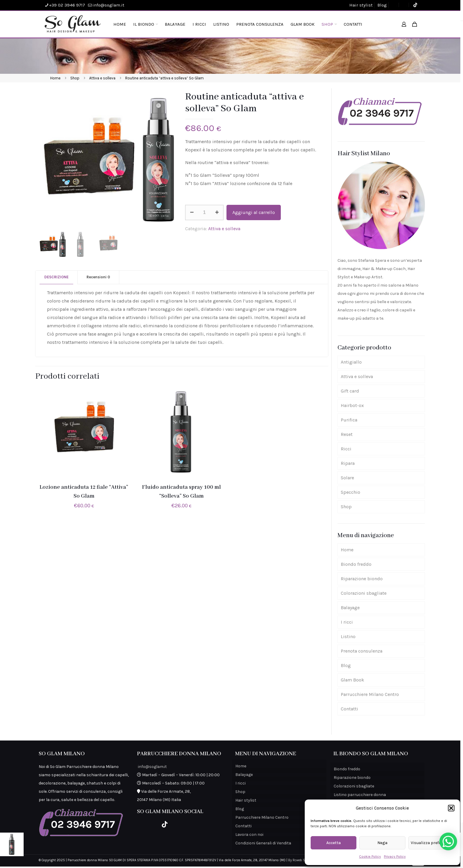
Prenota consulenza (362, 651)
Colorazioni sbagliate (364, 593)
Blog (382, 5)
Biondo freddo (356, 564)
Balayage (350, 608)
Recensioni (98, 277)
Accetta (334, 843)
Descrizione (56, 277)
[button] (451, 808)
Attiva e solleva (102, 78)
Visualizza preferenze (431, 843)
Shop (75, 78)
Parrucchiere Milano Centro (370, 694)
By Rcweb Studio (301, 860)
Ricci (346, 449)
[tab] (57, 277)
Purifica (349, 420)
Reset (347, 434)
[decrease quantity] (192, 212)
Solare (347, 478)
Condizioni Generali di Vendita (263, 843)
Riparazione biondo (362, 579)
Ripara (348, 463)
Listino (348, 636)
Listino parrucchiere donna (360, 795)
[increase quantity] (217, 212)
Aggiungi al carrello (254, 212)
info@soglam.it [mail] (108, 5)
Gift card (350, 391)
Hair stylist (361, 5)
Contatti (349, 709)
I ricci (347, 622)
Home (55, 78)
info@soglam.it (152, 767)
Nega (382, 843)
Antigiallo (351, 362)
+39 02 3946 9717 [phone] (67, 5)
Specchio (350, 492)
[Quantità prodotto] (204, 212)
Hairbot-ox (352, 405)
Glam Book (352, 680)
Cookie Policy (370, 856)
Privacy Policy (395, 856)
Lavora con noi (249, 835)
